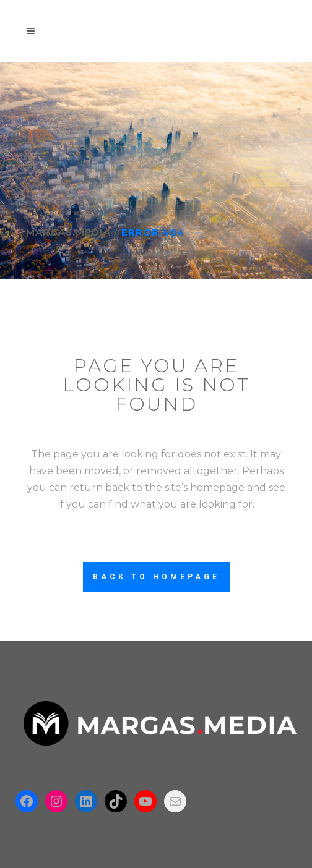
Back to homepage (156, 577)
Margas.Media (68, 232)
